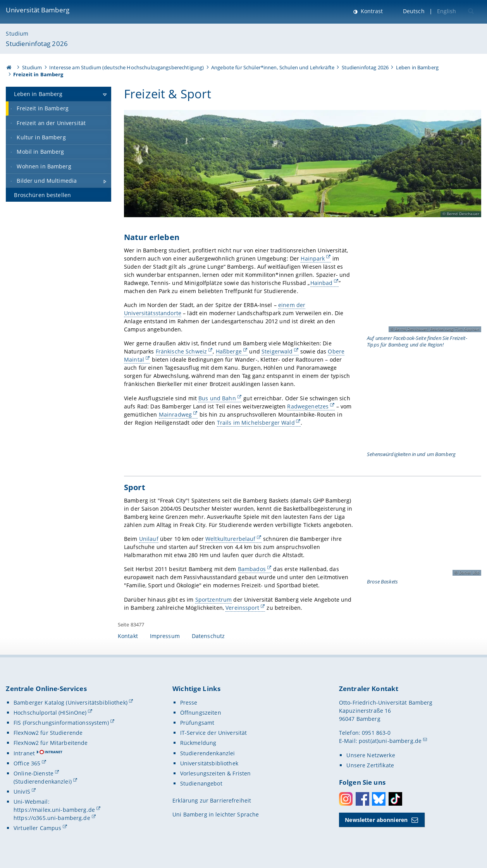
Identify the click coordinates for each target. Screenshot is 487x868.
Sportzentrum (213, 600)
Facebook (362, 799)
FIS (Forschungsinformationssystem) (61, 723)
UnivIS (22, 792)
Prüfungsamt (197, 723)
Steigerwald (277, 352)
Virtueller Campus (37, 828)
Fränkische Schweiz (181, 352)
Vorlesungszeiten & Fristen (216, 773)
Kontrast (371, 11)
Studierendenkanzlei (208, 753)
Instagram (346, 799)
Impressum (165, 636)
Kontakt (128, 636)
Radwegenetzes (308, 406)
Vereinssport (242, 608)
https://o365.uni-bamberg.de (52, 818)
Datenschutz (208, 636)
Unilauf (148, 539)
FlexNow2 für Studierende (48, 733)
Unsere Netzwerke (371, 755)
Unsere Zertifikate (370, 765)
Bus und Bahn (217, 398)
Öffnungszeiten (201, 713)
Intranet (24, 753)
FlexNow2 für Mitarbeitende (51, 743)
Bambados (251, 569)
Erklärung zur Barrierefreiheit (212, 800)
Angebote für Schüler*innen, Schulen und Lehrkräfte (273, 67)
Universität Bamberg (38, 10)
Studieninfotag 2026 (37, 44)
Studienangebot (201, 783)
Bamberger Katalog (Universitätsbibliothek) (71, 702)
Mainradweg (175, 414)
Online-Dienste (34, 773)
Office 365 (27, 763)
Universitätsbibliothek (209, 763)
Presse (189, 702)
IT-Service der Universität (214, 733)
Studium (17, 33)
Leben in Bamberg (417, 67)
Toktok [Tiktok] (395, 799)
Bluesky (379, 799)
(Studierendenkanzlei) (43, 781)
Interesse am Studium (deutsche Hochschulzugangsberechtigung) (126, 67)
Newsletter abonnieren (376, 820)
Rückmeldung (198, 743)
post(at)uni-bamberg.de (390, 741)
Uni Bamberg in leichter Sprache (216, 814)
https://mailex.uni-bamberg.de (54, 810)
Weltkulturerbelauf (231, 539)
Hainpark (313, 258)
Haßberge (228, 352)
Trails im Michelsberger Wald (256, 423)
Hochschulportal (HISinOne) (50, 713)
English (447, 11)
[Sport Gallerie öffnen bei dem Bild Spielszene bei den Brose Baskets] (423, 537)
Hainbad (321, 283)
